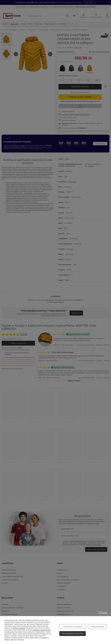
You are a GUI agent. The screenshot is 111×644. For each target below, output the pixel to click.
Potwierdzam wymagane (73, 627)
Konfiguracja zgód (97, 627)
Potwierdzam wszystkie (73, 634)
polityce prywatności (19, 628)
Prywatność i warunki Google (41, 630)
